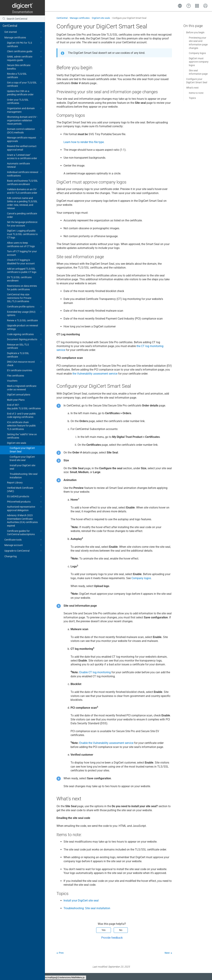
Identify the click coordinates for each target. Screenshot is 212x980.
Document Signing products (25, 340)
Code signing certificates (25, 334)
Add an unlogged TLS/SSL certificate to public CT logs (22, 270)
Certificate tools (23, 540)
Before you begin (195, 32)
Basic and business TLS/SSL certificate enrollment (22, 182)
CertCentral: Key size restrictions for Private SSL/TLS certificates (19, 298)
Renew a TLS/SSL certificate (22, 320)
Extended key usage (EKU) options (25, 313)
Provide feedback (112, 938)
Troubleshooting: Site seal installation (24, 476)
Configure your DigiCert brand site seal (22, 459)
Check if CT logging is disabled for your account (21, 262)
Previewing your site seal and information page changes (198, 43)
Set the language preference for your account (22, 224)
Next (167, 953)
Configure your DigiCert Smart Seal (22, 450)
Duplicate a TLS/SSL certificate (25, 355)
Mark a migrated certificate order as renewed (22, 388)
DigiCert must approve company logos (199, 62)
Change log (11, 556)
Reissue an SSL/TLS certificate (25, 346)
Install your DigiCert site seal (22, 467)
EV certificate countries (20, 370)
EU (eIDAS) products (25, 497)
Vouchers (12, 381)
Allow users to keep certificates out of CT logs (25, 244)
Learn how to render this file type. (84, 142)
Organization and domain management (25, 110)
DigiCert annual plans (19, 395)
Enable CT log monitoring (95, 672)
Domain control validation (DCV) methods (25, 131)
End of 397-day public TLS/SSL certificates (24, 407)
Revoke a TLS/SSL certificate (25, 75)
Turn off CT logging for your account (22, 253)
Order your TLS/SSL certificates (25, 101)
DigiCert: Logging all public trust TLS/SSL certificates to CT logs (25, 234)
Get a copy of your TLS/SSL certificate (25, 84)
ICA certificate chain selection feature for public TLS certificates (25, 425)
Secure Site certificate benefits (25, 67)
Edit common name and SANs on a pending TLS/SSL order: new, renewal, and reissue (22, 203)
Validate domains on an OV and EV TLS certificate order (25, 191)
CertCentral (10, 26)
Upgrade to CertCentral (23, 551)
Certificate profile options (25, 307)
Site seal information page (198, 72)
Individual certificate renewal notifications (25, 174)
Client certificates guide (25, 52)
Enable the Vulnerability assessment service (106, 743)
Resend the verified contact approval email (22, 148)
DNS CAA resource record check (25, 363)
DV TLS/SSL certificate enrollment (25, 279)
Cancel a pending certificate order (22, 215)
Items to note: (196, 93)
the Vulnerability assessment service (95, 374)
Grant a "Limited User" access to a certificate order (22, 157)
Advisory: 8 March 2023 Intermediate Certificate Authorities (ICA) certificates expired (22, 520)
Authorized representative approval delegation (25, 508)
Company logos (141, 578)
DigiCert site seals (25, 443)
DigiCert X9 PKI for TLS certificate (25, 44)
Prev (61, 953)
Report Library (25, 483)
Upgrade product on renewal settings (22, 327)
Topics (192, 98)
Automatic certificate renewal (25, 165)
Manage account (23, 545)
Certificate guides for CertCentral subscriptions (25, 533)
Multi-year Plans (16, 400)
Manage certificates (23, 38)
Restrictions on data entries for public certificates (22, 288)
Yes (104, 930)
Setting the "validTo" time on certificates (22, 436)
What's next (192, 88)
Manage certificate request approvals (25, 139)
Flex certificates (16, 376)
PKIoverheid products (25, 502)
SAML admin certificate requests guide (25, 58)
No (121, 930)
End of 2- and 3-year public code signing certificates (21, 415)
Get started (23, 32)
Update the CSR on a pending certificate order (20, 93)
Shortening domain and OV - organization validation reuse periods (22, 120)
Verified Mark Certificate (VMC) (25, 489)
